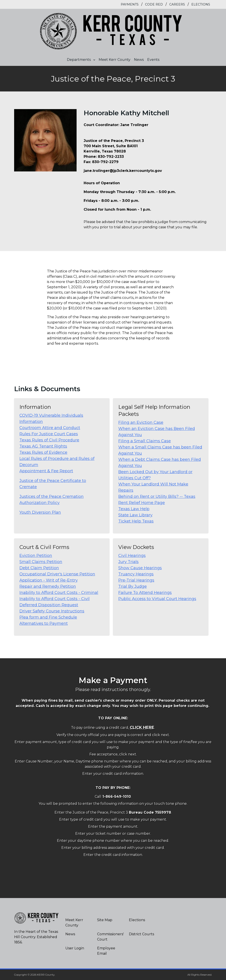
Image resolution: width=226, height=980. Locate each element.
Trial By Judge (133, 586)
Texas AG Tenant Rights (43, 446)
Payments (130, 4)
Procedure (69, 440)
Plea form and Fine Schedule (48, 617)
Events (153, 60)
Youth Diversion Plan (40, 512)
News (139, 60)
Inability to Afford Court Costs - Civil (55, 599)
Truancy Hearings (136, 574)
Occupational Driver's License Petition (57, 574)
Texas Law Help (134, 509)
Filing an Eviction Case (141, 422)
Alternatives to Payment (44, 623)
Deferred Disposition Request (49, 605)
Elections (201, 4)
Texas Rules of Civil (39, 440)
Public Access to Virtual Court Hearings (157, 599)
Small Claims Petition (41, 562)
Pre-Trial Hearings (136, 580)
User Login (75, 948)
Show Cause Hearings (140, 568)
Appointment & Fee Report (46, 471)
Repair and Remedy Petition (48, 586)
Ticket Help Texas (136, 521)
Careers (177, 4)
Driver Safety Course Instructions (52, 611)
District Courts (141, 934)
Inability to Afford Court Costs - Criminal (59, 593)
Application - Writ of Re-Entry (49, 580)
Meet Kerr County (115, 60)
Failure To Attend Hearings (145, 593)
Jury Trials (128, 562)
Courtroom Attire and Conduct (50, 428)
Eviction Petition (36, 556)
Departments (81, 60)
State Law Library (135, 515)
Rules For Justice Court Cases (49, 434)
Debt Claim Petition (39, 568)
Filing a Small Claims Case (145, 441)
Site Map (105, 920)
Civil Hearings (132, 556)
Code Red (154, 4)
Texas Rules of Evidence (43, 452)
